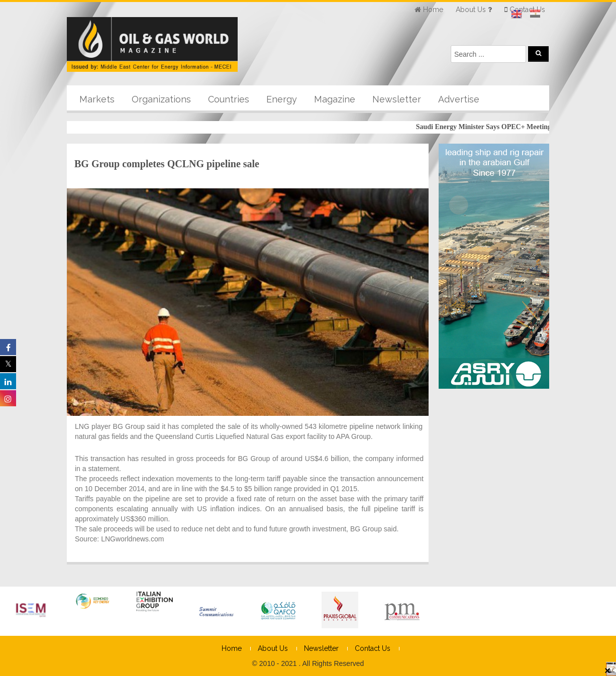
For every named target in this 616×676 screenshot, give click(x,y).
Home (232, 648)
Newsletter (397, 99)
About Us (273, 648)
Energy (282, 99)
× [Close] (607, 670)
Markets (97, 99)
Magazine (335, 99)
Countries (229, 99)
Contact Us (373, 648)
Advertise (459, 99)
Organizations (161, 99)
